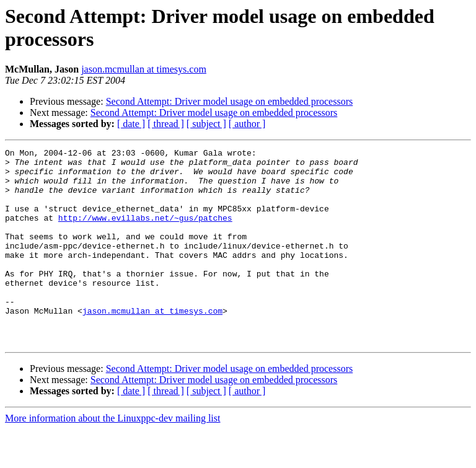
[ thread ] (166, 124)
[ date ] (131, 124)
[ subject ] (206, 124)
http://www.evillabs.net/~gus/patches (145, 232)
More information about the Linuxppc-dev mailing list (112, 457)
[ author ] (247, 124)
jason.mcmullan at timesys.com (144, 69)
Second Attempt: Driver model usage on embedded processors (230, 101)
